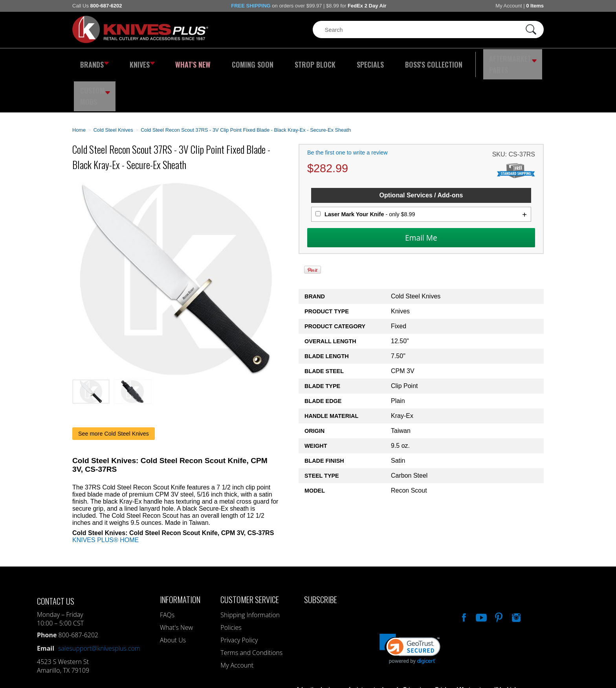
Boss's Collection (394, 61)
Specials (338, 61)
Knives (137, 61)
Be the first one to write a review (347, 114)
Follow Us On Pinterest (498, 577)
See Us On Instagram (515, 577)
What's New (183, 61)
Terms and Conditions (251, 613)
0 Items (535, 6)
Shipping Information (250, 576)
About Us (173, 601)
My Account (509, 6)
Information (180, 560)
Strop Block (290, 61)
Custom (522, 61)
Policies (231, 588)
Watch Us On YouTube (480, 577)
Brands (93, 61)
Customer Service (250, 560)
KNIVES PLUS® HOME (105, 501)
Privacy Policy (239, 601)
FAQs (167, 576)
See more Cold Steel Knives (114, 394)
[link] (410, 610)
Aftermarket (467, 61)
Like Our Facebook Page (463, 577)
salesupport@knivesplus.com (99, 609)
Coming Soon (235, 61)
